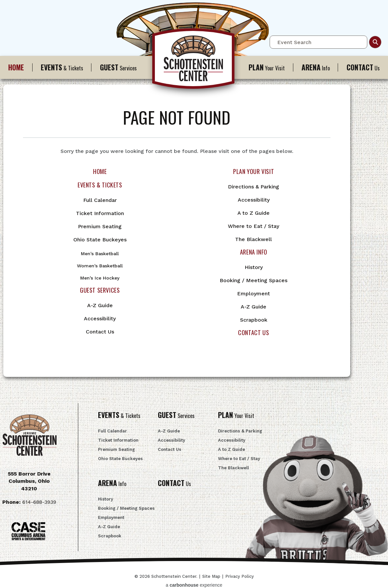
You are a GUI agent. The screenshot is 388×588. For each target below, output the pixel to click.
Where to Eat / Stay (254, 226)
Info (316, 67)
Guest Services (100, 290)
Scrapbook (254, 320)
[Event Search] (318, 42)
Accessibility (100, 318)
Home (100, 171)
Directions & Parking (254, 187)
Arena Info (254, 252)
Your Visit (267, 67)
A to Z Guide (254, 213)
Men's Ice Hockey (100, 278)
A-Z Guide (100, 305)
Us (174, 484)
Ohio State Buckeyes (100, 240)
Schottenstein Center (194, 62)
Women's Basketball (100, 266)
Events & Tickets (100, 185)
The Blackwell (254, 239)
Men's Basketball (100, 254)
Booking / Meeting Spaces (254, 280)
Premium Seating (100, 226)
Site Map (211, 576)
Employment (254, 294)
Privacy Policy (240, 576)
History (254, 267)
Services (118, 67)
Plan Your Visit (254, 171)
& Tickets (62, 67)
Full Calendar (100, 200)
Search (375, 42)
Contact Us (100, 332)
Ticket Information (100, 213)
